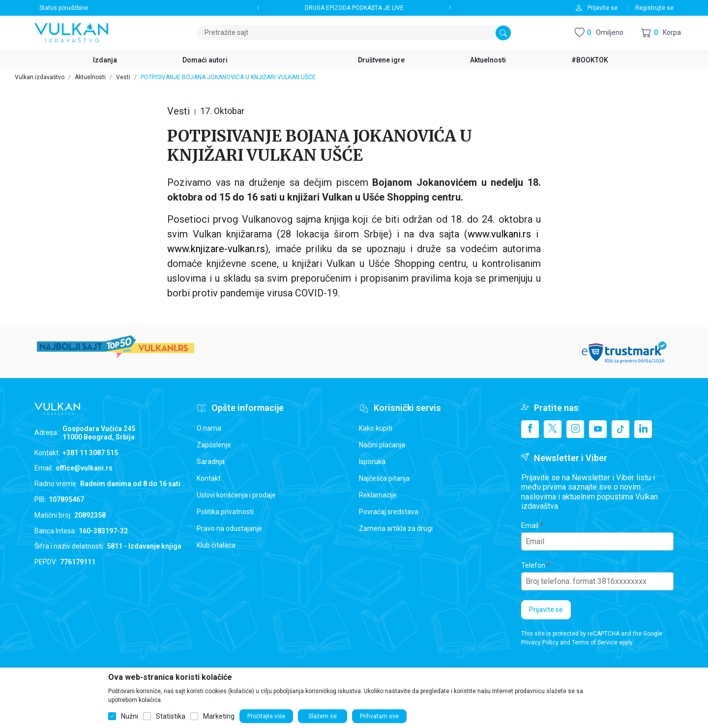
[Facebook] (530, 429)
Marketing (219, 716)
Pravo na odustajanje (229, 528)
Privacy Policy (540, 642)
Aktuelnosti (90, 77)
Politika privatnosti (225, 512)
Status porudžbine (64, 8)
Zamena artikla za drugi (396, 528)
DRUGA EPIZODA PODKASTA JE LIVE (354, 8)
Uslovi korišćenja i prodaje (236, 495)
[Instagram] (575, 429)
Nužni (130, 716)
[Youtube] (598, 429)
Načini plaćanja (382, 445)
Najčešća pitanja (384, 478)
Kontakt (209, 478)
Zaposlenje (214, 445)
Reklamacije (378, 495)
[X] (553, 429)
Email (530, 525)
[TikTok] (620, 429)
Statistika (171, 716)
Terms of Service (595, 642)
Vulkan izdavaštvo (40, 77)
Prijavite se (546, 610)
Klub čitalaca (216, 545)
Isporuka (372, 462)
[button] (661, 33)
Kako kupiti (376, 428)
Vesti (123, 77)
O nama (209, 428)
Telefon (533, 565)
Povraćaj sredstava (389, 512)
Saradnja (211, 462)
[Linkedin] (643, 429)
